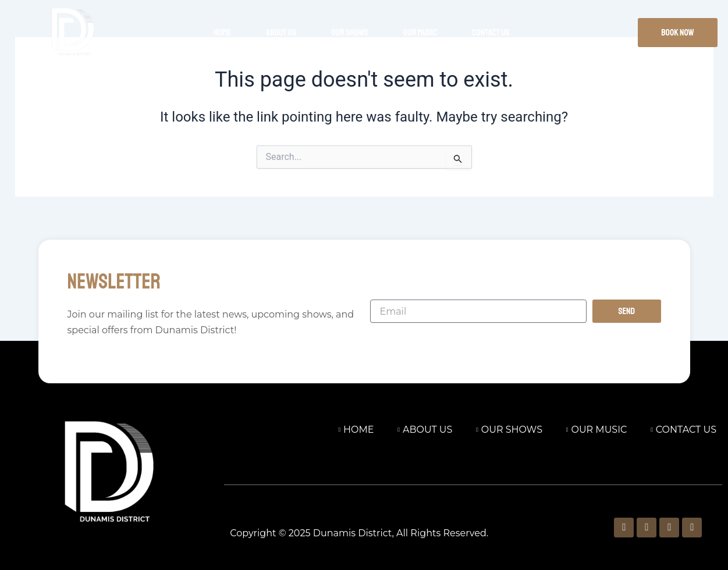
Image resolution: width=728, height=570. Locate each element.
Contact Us (491, 33)
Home (222, 33)
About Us (281, 33)
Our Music (420, 33)
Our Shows (349, 33)
